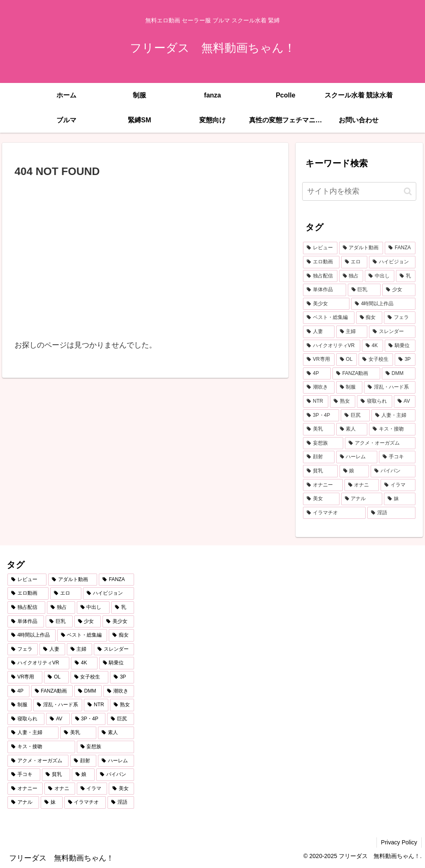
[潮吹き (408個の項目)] (319, 387)
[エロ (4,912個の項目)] (354, 262)
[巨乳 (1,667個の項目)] (364, 290)
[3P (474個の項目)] (405, 360)
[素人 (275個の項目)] (352, 429)
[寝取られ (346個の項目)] (375, 401)
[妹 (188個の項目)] (399, 499)
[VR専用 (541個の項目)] (319, 360)
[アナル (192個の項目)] (362, 499)
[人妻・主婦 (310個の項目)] (393, 416)
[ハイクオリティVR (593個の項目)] (332, 346)
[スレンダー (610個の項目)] (392, 332)
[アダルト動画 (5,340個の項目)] (361, 248)
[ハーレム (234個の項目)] (357, 457)
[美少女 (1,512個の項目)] (326, 304)
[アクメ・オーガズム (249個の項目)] (380, 443)
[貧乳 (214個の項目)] (320, 471)
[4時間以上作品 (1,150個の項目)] (383, 304)
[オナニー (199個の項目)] (323, 485)
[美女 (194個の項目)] (321, 499)
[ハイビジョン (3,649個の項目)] (392, 262)
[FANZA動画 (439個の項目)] (356, 374)
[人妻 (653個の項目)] (319, 332)
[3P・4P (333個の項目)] (321, 416)
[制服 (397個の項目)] (349, 387)
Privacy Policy (399, 842)
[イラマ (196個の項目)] (398, 485)
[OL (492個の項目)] (347, 360)
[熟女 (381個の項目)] (343, 401)
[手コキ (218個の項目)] (397, 457)
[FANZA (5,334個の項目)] (400, 248)
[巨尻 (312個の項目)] (355, 416)
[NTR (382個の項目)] (316, 401)
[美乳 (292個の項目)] (319, 429)
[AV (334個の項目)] (405, 401)
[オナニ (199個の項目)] (362, 485)
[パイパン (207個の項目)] (393, 471)
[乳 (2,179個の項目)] (406, 276)
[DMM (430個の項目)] (399, 374)
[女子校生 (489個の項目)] (376, 360)
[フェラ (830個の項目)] (399, 318)
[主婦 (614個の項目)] (352, 332)
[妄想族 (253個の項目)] (323, 443)
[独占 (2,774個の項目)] (351, 276)
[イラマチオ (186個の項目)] (334, 513)
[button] (408, 191)
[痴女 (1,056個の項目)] (369, 318)
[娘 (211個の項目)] (354, 471)
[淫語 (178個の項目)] (391, 513)
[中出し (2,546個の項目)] (380, 276)
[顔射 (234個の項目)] (319, 457)
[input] (359, 191)
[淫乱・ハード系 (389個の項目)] (390, 387)
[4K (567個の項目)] (373, 346)
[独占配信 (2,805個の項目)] (320, 276)
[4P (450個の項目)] (317, 374)
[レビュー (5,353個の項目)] (320, 248)
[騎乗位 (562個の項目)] (400, 346)
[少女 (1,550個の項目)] (399, 290)
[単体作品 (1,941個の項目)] (324, 290)
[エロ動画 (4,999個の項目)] (321, 262)
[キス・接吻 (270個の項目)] (392, 429)
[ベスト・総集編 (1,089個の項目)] (329, 318)
